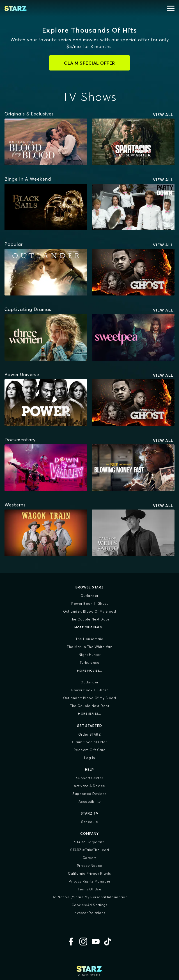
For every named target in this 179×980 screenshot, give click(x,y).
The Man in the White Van (89, 647)
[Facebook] (71, 942)
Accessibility (90, 801)
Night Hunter (90, 655)
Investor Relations (90, 913)
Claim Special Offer (90, 742)
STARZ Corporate (89, 842)
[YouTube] (96, 942)
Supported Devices (89, 794)
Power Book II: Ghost (89, 603)
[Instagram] (83, 942)
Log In (90, 758)
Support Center (90, 778)
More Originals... (89, 627)
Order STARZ (90, 734)
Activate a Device (89, 786)
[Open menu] (171, 8)
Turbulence (89, 662)
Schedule (89, 822)
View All (163, 115)
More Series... (89, 714)
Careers (90, 858)
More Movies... (90, 671)
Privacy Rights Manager (89, 881)
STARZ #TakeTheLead (89, 850)
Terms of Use (89, 889)
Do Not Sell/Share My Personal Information (90, 897)
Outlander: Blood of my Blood (89, 611)
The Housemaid (89, 639)
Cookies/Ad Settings (90, 905)
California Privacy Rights (89, 873)
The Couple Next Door (89, 619)
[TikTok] (108, 942)
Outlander (89, 596)
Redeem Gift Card (90, 750)
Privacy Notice (90, 866)
